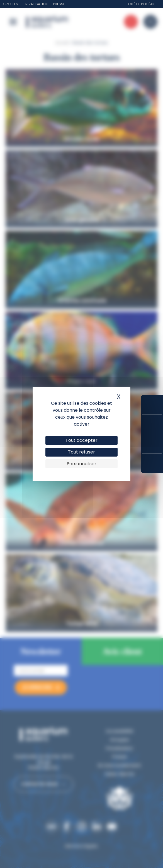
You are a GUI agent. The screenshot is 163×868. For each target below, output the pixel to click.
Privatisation (36, 4)
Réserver (152, 405)
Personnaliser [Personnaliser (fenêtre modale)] (81, 464)
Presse (59, 4)
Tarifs (152, 424)
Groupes (10, 4)
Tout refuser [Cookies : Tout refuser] (81, 452)
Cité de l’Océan (141, 4)
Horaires (152, 444)
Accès (152, 463)
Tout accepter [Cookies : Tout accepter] (81, 440)
